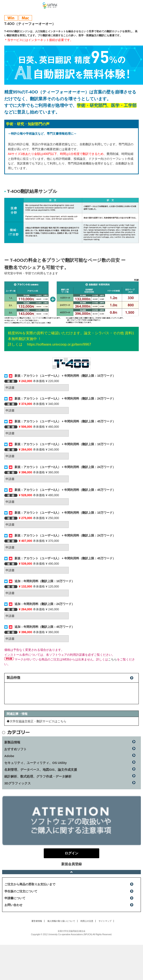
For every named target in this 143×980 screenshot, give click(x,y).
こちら (112, 659)
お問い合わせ (13, 905)
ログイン (137, 6)
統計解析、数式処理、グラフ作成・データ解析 (38, 776)
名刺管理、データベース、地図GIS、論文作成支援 (41, 770)
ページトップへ (71, 872)
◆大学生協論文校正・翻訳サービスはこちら (36, 721)
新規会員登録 (71, 864)
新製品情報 (12, 742)
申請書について (15, 898)
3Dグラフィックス (18, 783)
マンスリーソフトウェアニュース (21, 5)
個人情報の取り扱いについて (61, 921)
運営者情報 (37, 921)
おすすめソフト (15, 749)
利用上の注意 (87, 921)
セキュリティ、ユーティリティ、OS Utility (36, 763)
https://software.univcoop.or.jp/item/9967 (59, 344)
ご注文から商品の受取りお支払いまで (30, 884)
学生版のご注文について (21, 891)
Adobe (9, 756)
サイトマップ (105, 921)
